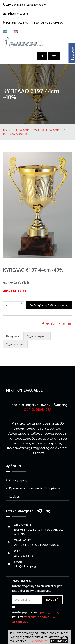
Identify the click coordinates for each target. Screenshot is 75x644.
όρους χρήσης (49, 612)
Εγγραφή (52, 599)
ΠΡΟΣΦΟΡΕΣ (23, 130)
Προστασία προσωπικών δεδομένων (34, 488)
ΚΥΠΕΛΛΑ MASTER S (16, 134)
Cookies (14, 496)
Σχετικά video (15, 344)
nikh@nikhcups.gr (26, 566)
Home (7, 130)
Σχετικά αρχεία (37, 336)
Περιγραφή (13, 336)
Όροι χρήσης (18, 480)
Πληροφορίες (38, 641)
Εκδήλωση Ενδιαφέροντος (49, 305)
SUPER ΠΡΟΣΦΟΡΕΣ (49, 130)
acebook (72, 54)
